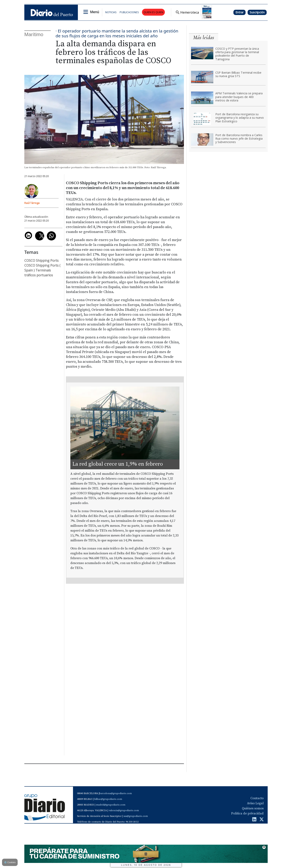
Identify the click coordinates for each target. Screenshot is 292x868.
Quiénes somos (253, 808)
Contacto (257, 798)
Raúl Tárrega (32, 203)
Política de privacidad (247, 813)
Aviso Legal (255, 803)
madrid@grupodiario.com (111, 805)
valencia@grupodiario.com (124, 810)
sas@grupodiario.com (136, 816)
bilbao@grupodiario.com (108, 799)
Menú (94, 12)
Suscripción (257, 12)
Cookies (10, 862)
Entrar (239, 12)
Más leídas (204, 37)
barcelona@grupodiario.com (116, 793)
